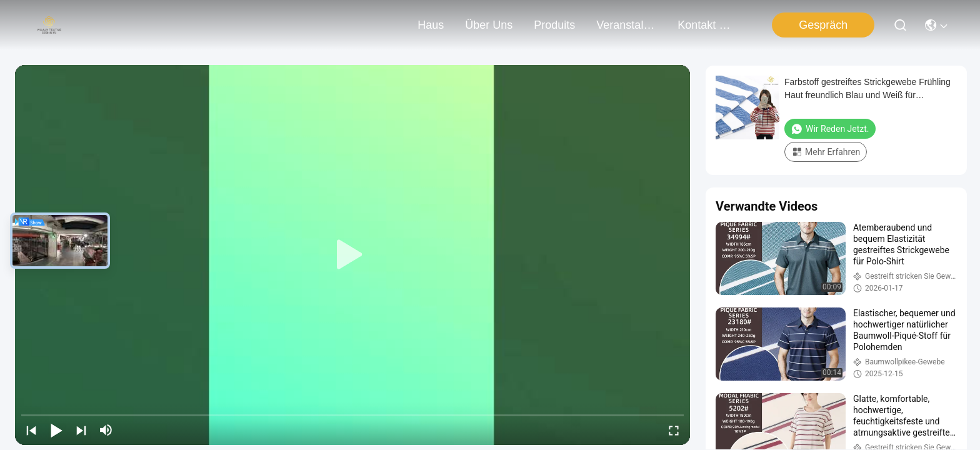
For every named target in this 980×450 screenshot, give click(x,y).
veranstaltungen (626, 25)
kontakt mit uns (707, 25)
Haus (431, 25)
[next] (81, 430)
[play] (352, 255)
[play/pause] (56, 430)
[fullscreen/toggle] (674, 430)
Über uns (489, 25)
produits (554, 25)
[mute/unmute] (106, 430)
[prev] (31, 430)
